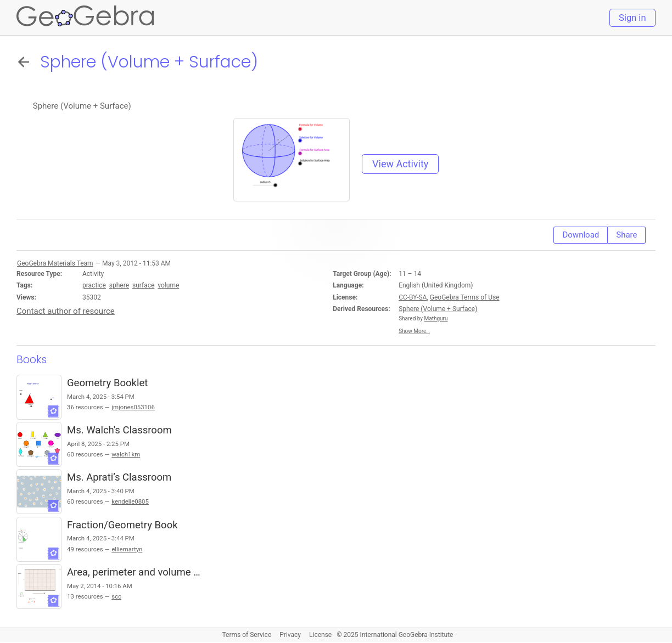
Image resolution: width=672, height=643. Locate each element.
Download (581, 235)
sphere (119, 285)
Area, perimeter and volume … (134, 572)
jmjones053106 (133, 407)
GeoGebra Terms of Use (465, 297)
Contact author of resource (66, 311)
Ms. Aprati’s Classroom (119, 477)
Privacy (290, 635)
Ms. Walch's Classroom (119, 430)
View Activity (400, 164)
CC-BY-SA (413, 297)
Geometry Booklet (107, 383)
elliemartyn (127, 549)
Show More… (414, 331)
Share (626, 235)
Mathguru (436, 318)
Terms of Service (247, 635)
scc (116, 596)
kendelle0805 (130, 501)
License (320, 635)
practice (94, 285)
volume (168, 285)
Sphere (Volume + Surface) (438, 309)
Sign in (632, 18)
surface (143, 285)
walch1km (126, 454)
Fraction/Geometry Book (122, 525)
